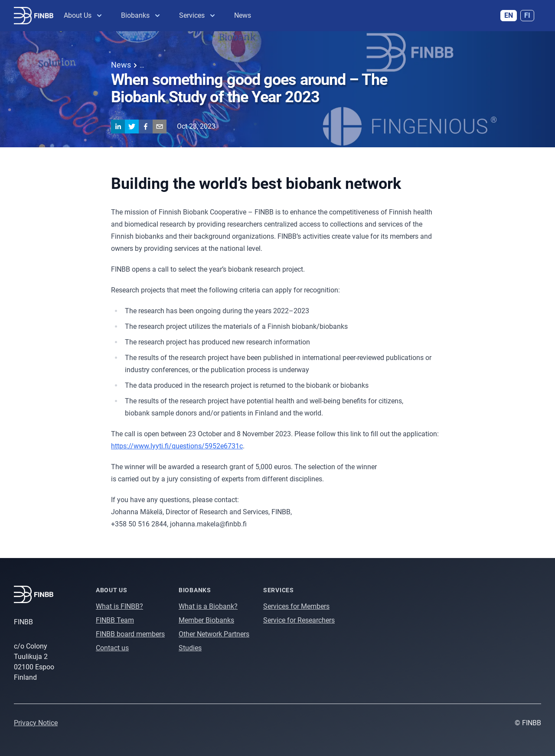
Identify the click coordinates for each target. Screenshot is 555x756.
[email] (160, 127)
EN (509, 15)
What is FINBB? (119, 606)
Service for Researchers (299, 620)
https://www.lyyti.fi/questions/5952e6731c (177, 446)
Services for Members (296, 606)
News (243, 15)
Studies (190, 648)
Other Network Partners (214, 634)
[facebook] (146, 127)
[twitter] (132, 127)
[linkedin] (118, 127)
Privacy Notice (36, 723)
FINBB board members (130, 634)
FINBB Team (115, 620)
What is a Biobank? (208, 606)
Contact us (112, 648)
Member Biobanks (206, 620)
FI (527, 15)
